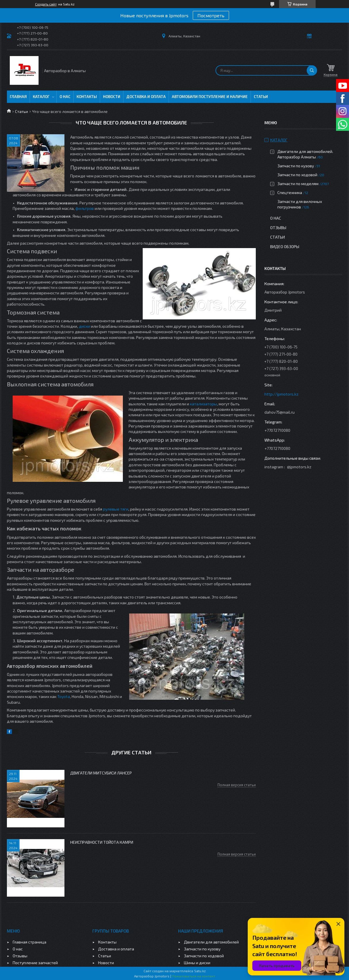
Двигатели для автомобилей (211, 942)
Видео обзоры (285, 247)
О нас (65, 97)
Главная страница (29, 942)
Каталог (41, 97)
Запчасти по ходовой (297, 175)
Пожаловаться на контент (194, 976)
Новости (112, 97)
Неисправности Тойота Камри (102, 842)
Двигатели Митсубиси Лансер (101, 773)
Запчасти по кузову (296, 166)
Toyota (64, 696)
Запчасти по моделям (298, 184)
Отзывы (278, 228)
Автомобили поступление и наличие (210, 97)
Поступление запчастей (35, 963)
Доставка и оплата (146, 97)
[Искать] (312, 70)
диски (84, 326)
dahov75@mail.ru (280, 412)
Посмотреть (211, 15)
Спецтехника (290, 192)
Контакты (87, 97)
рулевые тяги (116, 509)
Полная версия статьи (237, 785)
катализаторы (203, 404)
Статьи (261, 97)
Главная (18, 97)
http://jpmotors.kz (281, 394)
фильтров (85, 208)
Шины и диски (197, 963)
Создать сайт (46, 4)
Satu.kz (200, 971)
